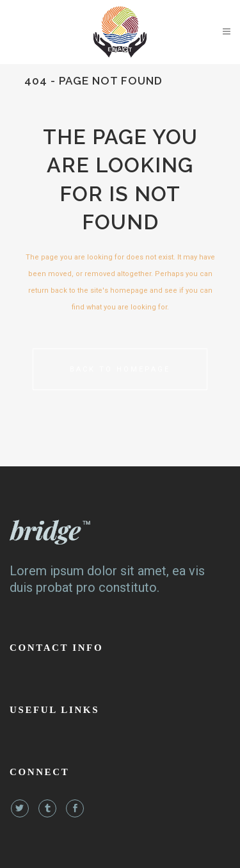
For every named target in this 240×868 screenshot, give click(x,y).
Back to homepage (120, 369)
